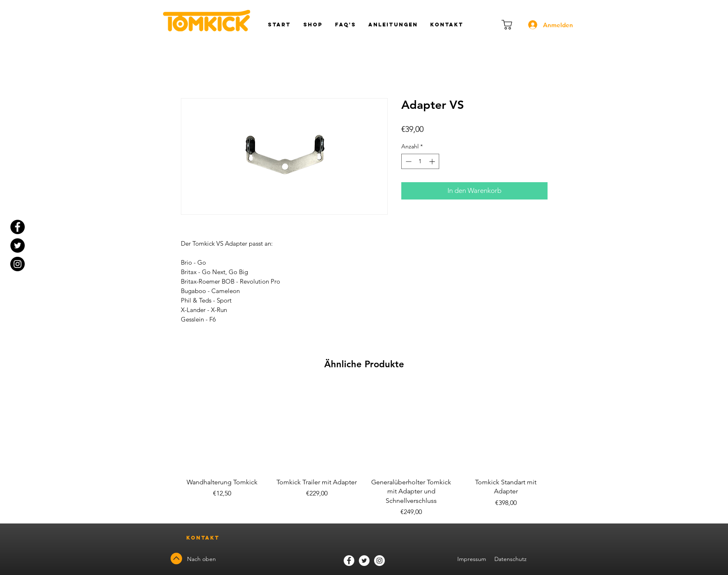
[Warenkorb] (507, 25)
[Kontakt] (203, 538)
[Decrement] (408, 161)
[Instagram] (18, 264)
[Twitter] (364, 561)
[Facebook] (349, 561)
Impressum (472, 559)
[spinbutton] (420, 161)
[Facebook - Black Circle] (18, 227)
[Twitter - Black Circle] (18, 245)
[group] (364, 451)
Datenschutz (511, 559)
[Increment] (433, 161)
